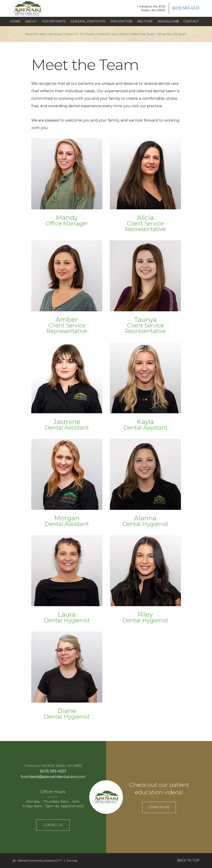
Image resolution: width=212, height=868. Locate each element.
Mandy (67, 218)
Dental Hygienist (145, 524)
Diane (67, 711)
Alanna (145, 518)
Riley (145, 614)
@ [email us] (40, 777)
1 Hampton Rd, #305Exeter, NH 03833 (151, 8)
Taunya (145, 320)
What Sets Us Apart (172, 34)
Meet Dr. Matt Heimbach (44, 34)
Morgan (67, 518)
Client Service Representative (145, 226)
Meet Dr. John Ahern (113, 34)
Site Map (72, 861)
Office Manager (67, 223)
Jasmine (67, 422)
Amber (67, 320)
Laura (67, 614)
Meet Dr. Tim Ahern (80, 34)
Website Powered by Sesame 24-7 (37, 861)
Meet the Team (143, 34)
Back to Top (188, 860)
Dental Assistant (67, 428)
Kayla (145, 422)
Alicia (145, 218)
